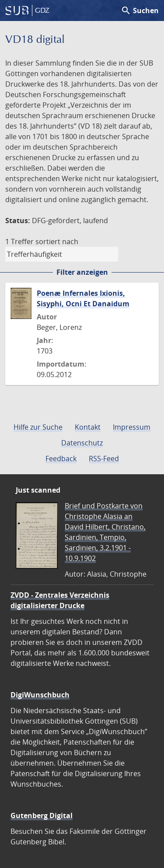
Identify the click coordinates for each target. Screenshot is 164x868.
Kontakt (88, 427)
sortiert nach (57, 241)
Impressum (132, 427)
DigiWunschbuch (40, 695)
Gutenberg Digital (42, 815)
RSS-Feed (104, 458)
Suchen (140, 10)
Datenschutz (82, 443)
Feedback (61, 458)
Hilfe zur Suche (38, 427)
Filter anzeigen (82, 272)
